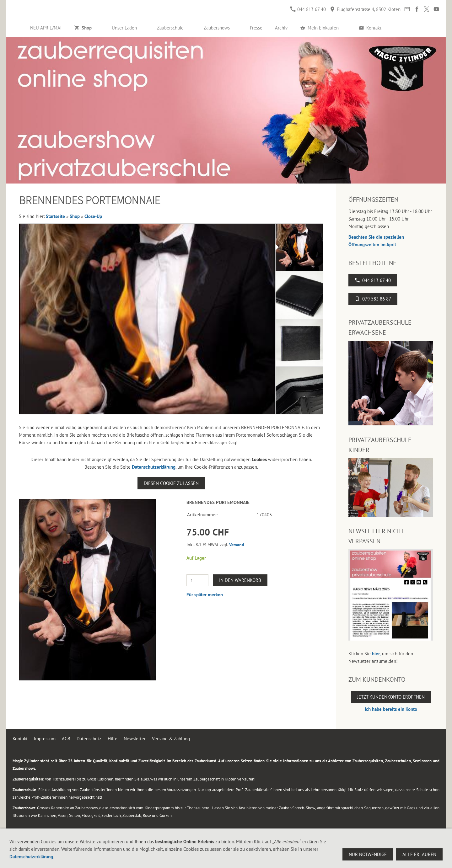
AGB (66, 739)
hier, (376, 654)
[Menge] (197, 580)
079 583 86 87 (373, 299)
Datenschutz (89, 739)
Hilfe (113, 739)
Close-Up (93, 216)
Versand (237, 545)
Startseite (55, 216)
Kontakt (20, 739)
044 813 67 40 (308, 9)
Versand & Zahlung (171, 739)
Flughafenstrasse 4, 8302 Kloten (365, 9)
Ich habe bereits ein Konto (391, 709)
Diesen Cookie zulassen (171, 483)
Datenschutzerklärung (154, 467)
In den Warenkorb (240, 580)
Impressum (45, 739)
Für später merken (205, 595)
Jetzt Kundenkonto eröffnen (391, 697)
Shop (75, 216)
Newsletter (135, 739)
